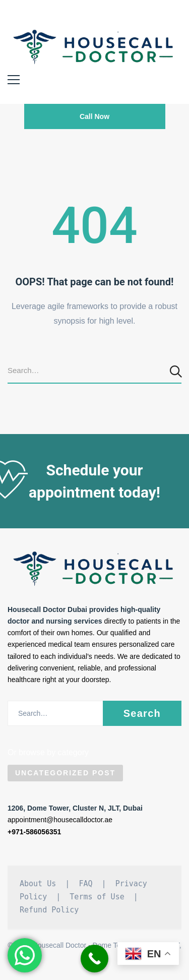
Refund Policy (49, 910)
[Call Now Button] (94, 959)
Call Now (94, 116)
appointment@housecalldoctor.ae (60, 820)
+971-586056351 (34, 832)
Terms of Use (97, 897)
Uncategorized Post (65, 773)
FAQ (85, 884)
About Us (38, 884)
